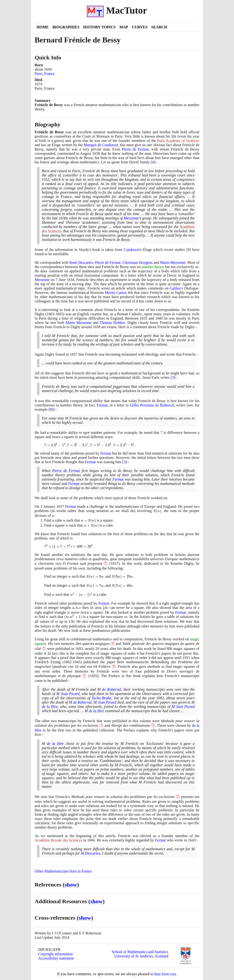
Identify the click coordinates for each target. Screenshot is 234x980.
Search (159, 27)
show (71, 885)
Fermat (102, 405)
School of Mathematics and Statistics (140, 952)
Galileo (175, 288)
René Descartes (81, 262)
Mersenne (131, 218)
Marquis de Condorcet (101, 145)
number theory (153, 267)
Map (124, 27)
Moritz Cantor (116, 293)
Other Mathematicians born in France (63, 871)
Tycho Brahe (102, 698)
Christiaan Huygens (137, 262)
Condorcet (131, 250)
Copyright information (55, 954)
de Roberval (112, 689)
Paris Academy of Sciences (178, 141)
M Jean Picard (183, 707)
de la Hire (50, 707)
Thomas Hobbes (112, 323)
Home (43, 27)
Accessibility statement (56, 958)
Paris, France (45, 74)
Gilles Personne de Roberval (152, 405)
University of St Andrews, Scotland (141, 956)
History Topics (99, 27)
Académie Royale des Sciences (58, 840)
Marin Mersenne (173, 262)
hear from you (165, 974)
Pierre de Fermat (135, 149)
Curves (140, 27)
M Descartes (91, 853)
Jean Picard (70, 694)
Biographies (66, 27)
